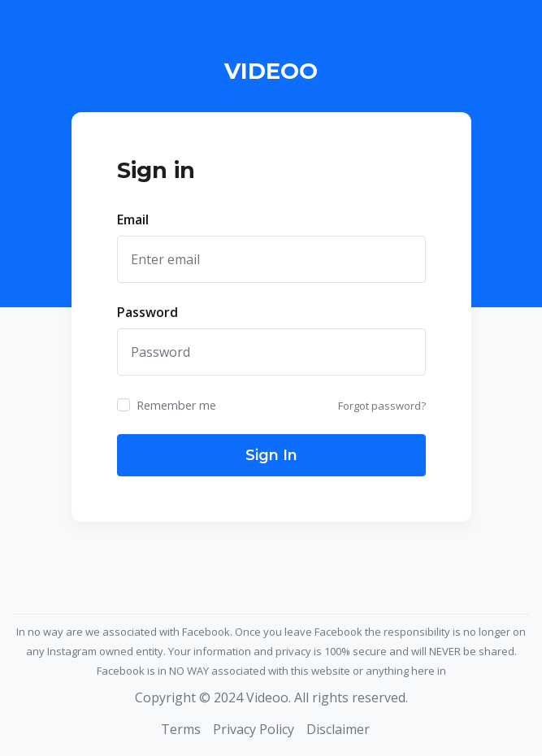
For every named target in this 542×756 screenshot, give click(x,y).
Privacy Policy (254, 729)
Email (133, 219)
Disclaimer (338, 729)
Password (147, 312)
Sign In (271, 455)
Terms (181, 729)
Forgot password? (382, 406)
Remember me (176, 405)
